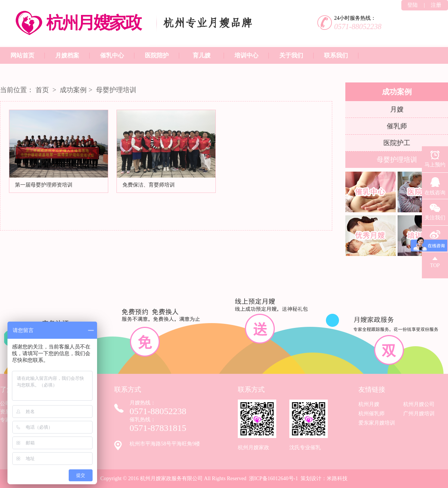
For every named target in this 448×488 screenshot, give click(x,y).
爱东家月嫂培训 (377, 423)
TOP (435, 260)
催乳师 (397, 126)
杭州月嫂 (369, 404)
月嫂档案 (67, 55)
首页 (42, 90)
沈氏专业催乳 (309, 425)
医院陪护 (157, 55)
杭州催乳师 (371, 414)
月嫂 (397, 109)
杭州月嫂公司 (419, 404)
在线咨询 (435, 184)
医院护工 (397, 143)
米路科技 (337, 478)
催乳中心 (112, 55)
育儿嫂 (202, 55)
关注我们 (435, 210)
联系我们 (336, 55)
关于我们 (291, 55)
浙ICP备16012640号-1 (273, 478)
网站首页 (22, 55)
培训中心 (246, 55)
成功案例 (73, 90)
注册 (436, 5)
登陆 (413, 5)
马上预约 (435, 157)
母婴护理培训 (116, 90)
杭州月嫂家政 (257, 425)
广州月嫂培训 (419, 414)
